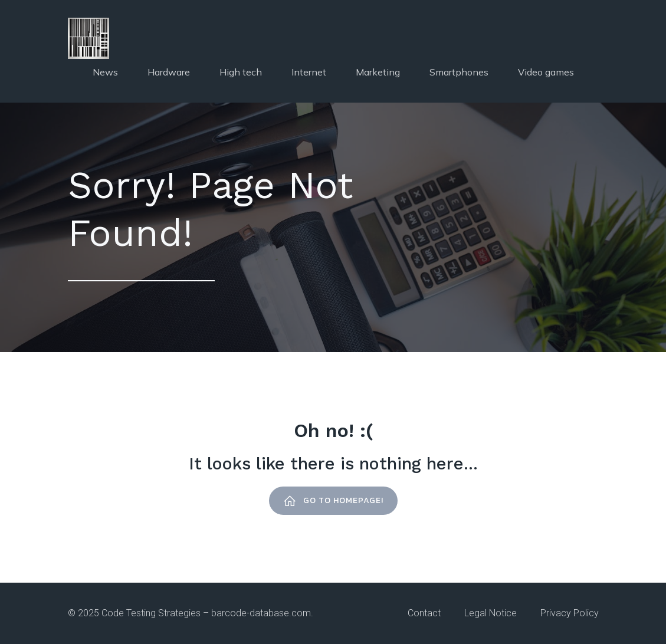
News (105, 72)
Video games (546, 72)
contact (424, 613)
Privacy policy (570, 613)
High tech (241, 72)
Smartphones (459, 72)
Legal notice (491, 613)
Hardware (169, 72)
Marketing (378, 72)
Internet (309, 72)
